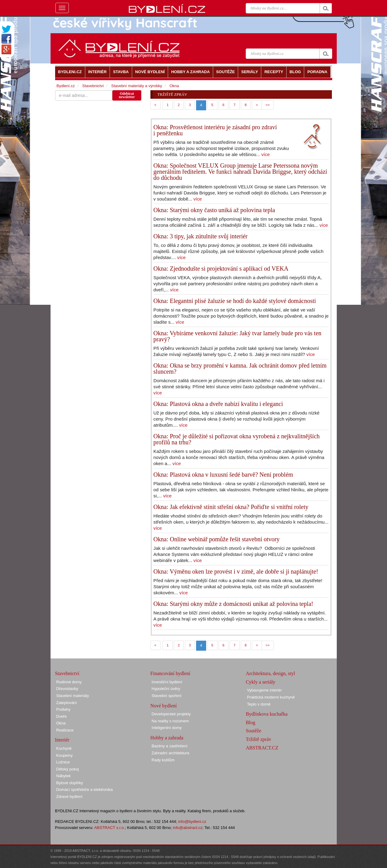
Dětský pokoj (68, 769)
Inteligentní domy (167, 728)
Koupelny (65, 755)
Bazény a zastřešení (170, 746)
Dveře (62, 716)
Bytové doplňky (70, 783)
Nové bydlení (164, 706)
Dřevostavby (67, 689)
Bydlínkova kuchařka (267, 714)
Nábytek (64, 776)
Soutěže (253, 731)
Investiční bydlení (167, 682)
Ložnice (63, 762)
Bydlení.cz (66, 86)
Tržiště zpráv (258, 739)
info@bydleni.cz (192, 822)
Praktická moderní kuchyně (271, 697)
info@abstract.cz (188, 828)
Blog (250, 722)
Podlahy (63, 709)
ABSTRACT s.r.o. (109, 828)
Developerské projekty (171, 714)
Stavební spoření (167, 696)
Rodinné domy (69, 682)
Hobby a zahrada (167, 738)
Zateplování (67, 703)
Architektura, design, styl (270, 673)
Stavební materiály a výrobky (137, 86)
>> (268, 105)
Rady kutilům (163, 760)
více (266, 154)
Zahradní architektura (171, 753)
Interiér (62, 740)
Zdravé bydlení (69, 797)
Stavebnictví (93, 86)
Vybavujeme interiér (264, 690)
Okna (174, 86)
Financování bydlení (170, 673)
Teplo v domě (259, 704)
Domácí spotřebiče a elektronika (85, 790)
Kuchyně (64, 748)
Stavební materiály (73, 696)
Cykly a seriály (260, 682)
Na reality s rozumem (170, 721)
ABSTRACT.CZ (262, 748)
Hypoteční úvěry (166, 689)
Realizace (65, 730)
